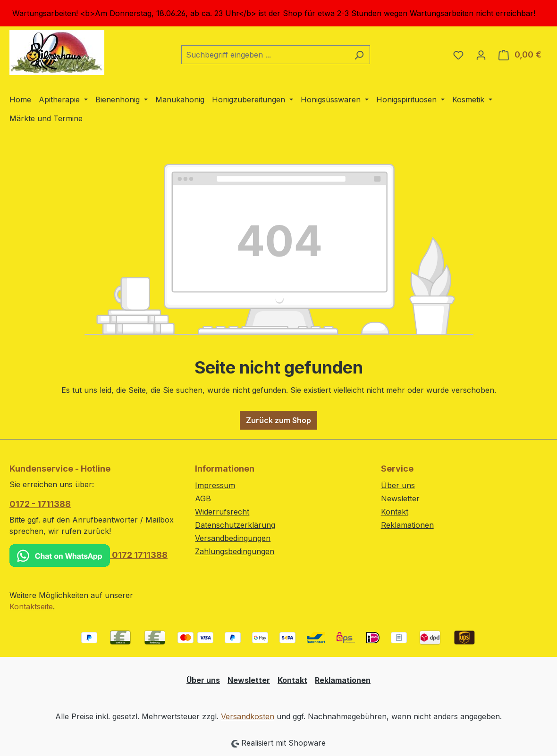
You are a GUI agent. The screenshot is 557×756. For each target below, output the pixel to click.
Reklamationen (407, 525)
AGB (203, 498)
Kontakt (395, 512)
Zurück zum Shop (278, 420)
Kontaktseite (31, 606)
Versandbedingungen (233, 538)
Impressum (215, 485)
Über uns (398, 485)
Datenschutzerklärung (235, 525)
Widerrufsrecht (222, 512)
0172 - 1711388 (40, 504)
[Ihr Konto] (481, 55)
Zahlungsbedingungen (235, 551)
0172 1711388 (89, 556)
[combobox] (265, 55)
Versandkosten (248, 716)
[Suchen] (359, 55)
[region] (278, 13)
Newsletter (400, 498)
